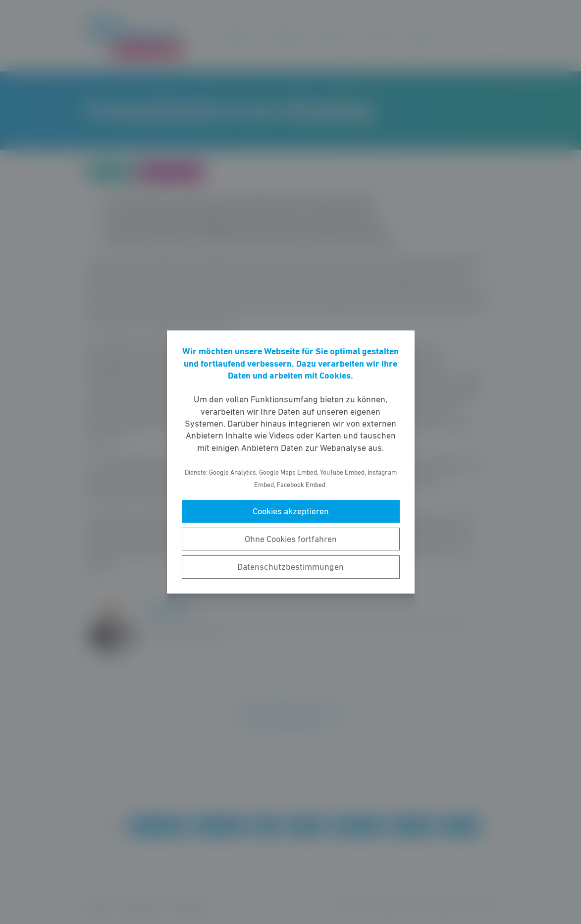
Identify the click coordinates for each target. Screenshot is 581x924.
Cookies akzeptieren (291, 511)
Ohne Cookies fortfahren (291, 539)
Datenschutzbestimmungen (290, 567)
